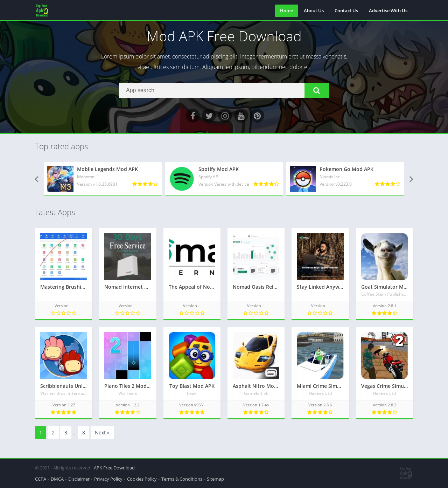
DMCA (57, 479)
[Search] (224, 90)
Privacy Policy (108, 479)
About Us (314, 11)
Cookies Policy (142, 479)
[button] (317, 90)
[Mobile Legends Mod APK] (103, 179)
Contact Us (346, 11)
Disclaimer (79, 479)
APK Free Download (114, 468)
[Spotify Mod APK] (224, 179)
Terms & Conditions (182, 479)
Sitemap (215, 479)
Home (286, 11)
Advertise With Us (388, 11)
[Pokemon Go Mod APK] (345, 179)
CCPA (41, 479)
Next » (102, 432)
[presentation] (37, 179)
